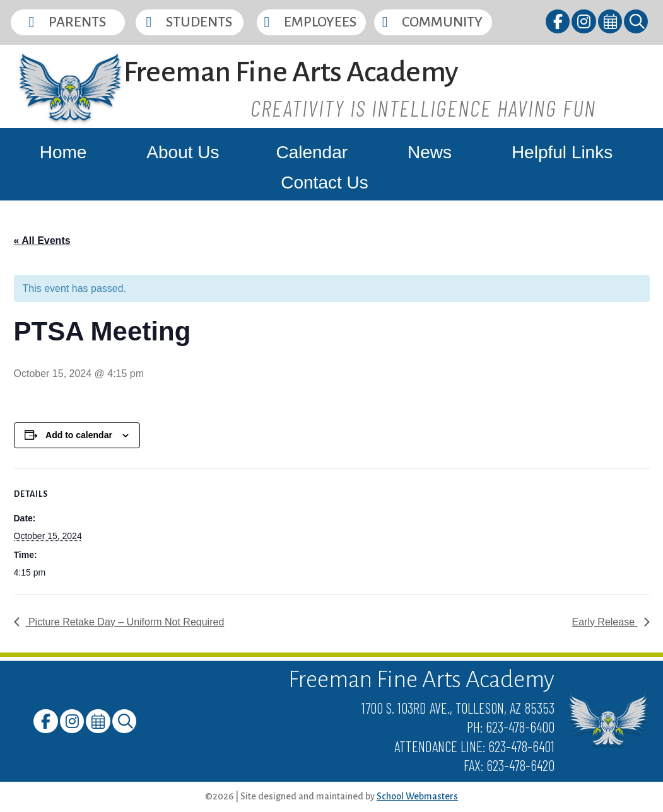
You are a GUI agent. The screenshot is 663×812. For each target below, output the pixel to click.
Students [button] (199, 22)
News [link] (430, 152)
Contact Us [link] (325, 183)
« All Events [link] (42, 241)
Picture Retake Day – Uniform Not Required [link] (125, 622)
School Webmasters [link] (417, 796)
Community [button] (442, 22)
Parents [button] (77, 22)
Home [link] (63, 152)
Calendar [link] (312, 152)
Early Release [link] (604, 622)
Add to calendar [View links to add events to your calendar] (79, 435)
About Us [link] (183, 152)
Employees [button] (320, 22)
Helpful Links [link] (562, 152)
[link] (559, 24)
